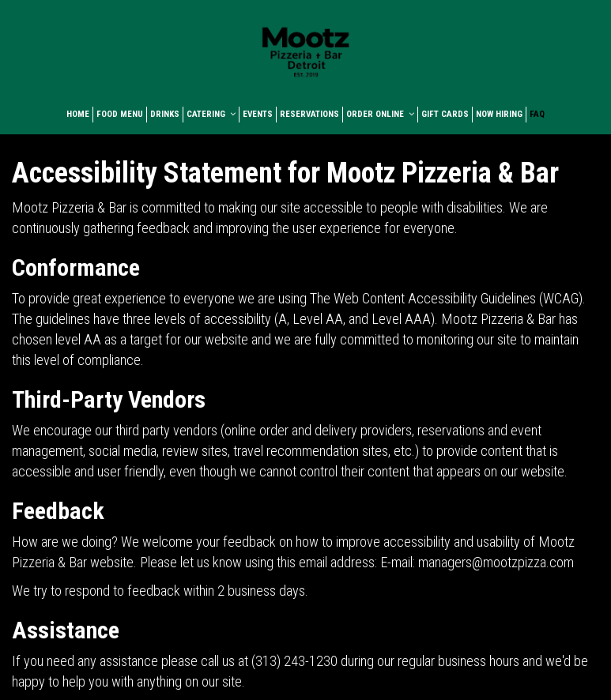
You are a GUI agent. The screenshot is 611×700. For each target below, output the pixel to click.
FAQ (537, 114)
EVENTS (258, 114)
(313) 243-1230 (294, 661)
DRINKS (165, 114)
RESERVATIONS (309, 114)
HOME (78, 114)
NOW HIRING (499, 114)
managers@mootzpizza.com (496, 562)
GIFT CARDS (445, 114)
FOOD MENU (120, 114)
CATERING (211, 114)
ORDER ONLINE (380, 114)
